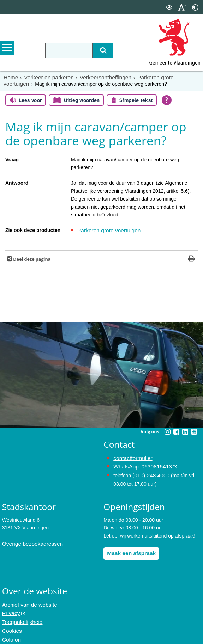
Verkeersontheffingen (97, 77)
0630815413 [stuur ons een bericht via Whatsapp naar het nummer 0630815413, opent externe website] (153, 464)
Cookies (11, 622)
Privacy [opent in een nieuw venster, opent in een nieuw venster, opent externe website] (10, 606)
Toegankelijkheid (20, 614)
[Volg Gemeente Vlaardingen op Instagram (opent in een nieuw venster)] (168, 430)
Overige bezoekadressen (30, 539)
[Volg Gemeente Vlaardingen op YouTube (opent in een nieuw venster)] (194, 430)
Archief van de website (27, 599)
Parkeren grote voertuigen (155, 77)
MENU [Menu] (7, 50)
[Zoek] (95, 50)
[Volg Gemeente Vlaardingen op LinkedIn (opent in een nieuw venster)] (185, 430)
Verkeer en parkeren (45, 77)
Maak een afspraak (129, 548)
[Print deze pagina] (192, 257)
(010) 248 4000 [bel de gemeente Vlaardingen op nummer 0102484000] (149, 471)
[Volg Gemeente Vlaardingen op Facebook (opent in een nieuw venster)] (177, 430)
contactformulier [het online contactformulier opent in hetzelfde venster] (131, 455)
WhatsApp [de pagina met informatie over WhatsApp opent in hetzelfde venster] (125, 464)
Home (10, 77)
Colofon (11, 630)
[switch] (169, 7)
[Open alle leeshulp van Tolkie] (167, 99)
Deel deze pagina (31, 257)
